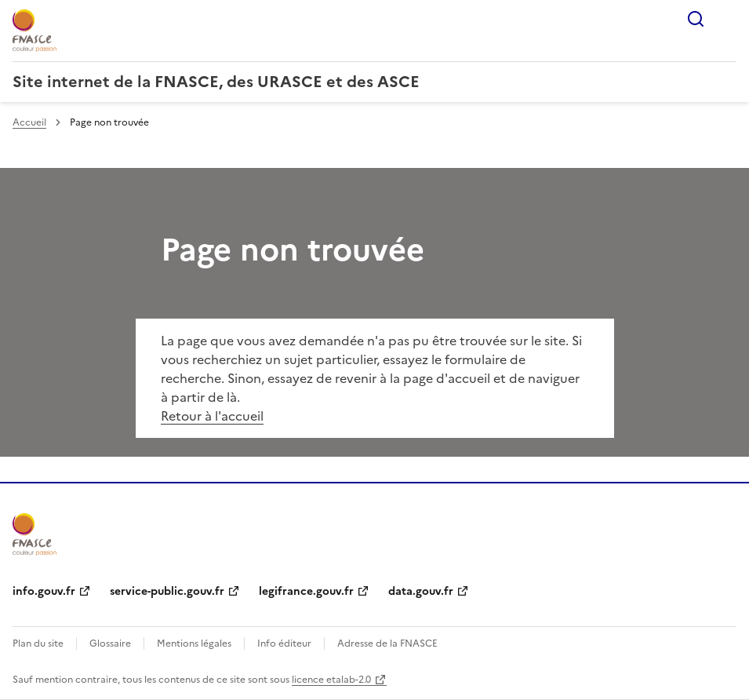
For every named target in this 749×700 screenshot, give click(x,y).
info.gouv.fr (44, 591)
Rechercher (696, 19)
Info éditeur (284, 643)
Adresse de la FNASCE (387, 643)
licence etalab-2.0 (331, 680)
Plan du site (38, 643)
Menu (727, 19)
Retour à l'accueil (212, 416)
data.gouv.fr (421, 591)
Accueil (29, 122)
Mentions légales (194, 643)
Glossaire (110, 643)
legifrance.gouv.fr (306, 591)
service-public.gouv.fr (167, 591)
